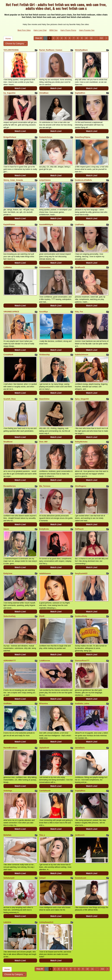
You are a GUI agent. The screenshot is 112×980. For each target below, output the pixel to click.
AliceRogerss (81, 469)
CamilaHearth (45, 762)
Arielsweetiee (45, 259)
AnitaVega (8, 762)
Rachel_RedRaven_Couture (51, 50)
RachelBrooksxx (10, 721)
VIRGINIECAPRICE (11, 302)
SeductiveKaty (10, 594)
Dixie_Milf (43, 427)
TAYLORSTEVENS (11, 50)
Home (8, 39)
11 (91, 38)
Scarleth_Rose (10, 385)
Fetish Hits (59, 976)
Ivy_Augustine (9, 91)
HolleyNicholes (81, 427)
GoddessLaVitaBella (83, 175)
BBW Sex (54, 30)
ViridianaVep (44, 343)
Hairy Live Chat (40, 30)
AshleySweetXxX (46, 889)
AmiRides (8, 678)
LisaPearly (79, 218)
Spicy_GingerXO (82, 385)
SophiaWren (80, 91)
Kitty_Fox (79, 302)
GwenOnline (44, 385)
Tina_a (42, 805)
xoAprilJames (45, 175)
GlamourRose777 (82, 637)
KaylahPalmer (9, 218)
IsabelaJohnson (82, 343)
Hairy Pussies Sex (87, 30)
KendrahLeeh (81, 846)
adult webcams (59, 955)
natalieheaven (45, 553)
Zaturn (6, 510)
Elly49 (42, 594)
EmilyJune (8, 553)
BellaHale (7, 805)
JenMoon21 (80, 805)
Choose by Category (16, 44)
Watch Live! (20, 87)
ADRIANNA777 (10, 637)
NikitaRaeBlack (81, 50)
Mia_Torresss (45, 469)
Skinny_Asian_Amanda (13, 175)
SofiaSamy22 (9, 846)
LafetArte (7, 889)
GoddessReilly (81, 594)
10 (86, 38)
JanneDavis (80, 721)
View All (39, 38)
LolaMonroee (45, 637)
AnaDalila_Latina (82, 678)
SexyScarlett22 (81, 553)
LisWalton (8, 259)
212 (101, 38)
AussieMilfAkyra (46, 218)
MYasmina (44, 678)
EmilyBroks (44, 510)
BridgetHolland (10, 134)
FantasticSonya (46, 134)
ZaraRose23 (80, 259)
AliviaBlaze (44, 91)
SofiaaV (42, 846)
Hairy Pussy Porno (68, 30)
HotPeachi (79, 510)
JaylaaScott (44, 721)
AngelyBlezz (80, 762)
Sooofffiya (44, 302)
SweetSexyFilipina (83, 134)
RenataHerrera (10, 469)
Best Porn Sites (24, 30)
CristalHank (8, 343)
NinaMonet (8, 427)
